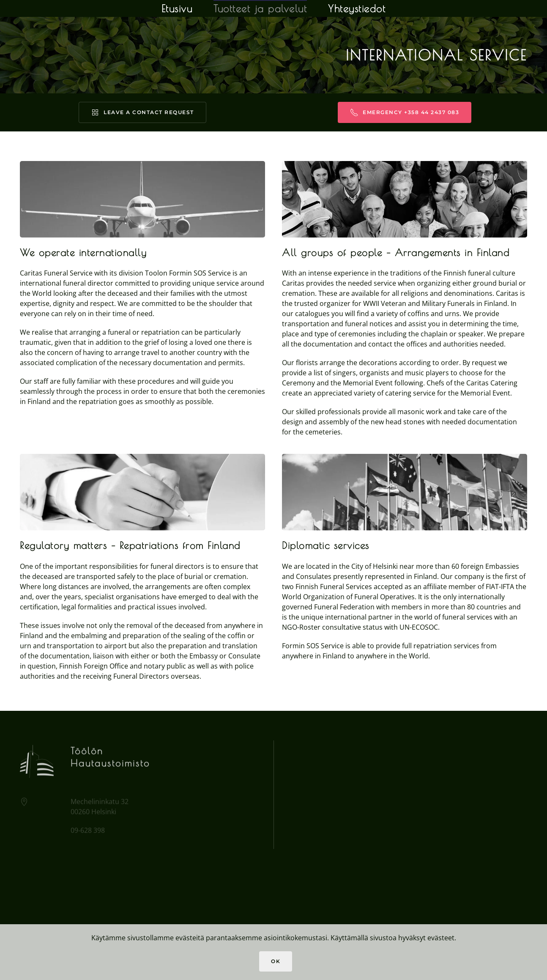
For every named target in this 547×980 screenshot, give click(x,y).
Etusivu (177, 8)
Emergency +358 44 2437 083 (405, 112)
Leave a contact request (142, 112)
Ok (276, 961)
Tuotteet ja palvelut (260, 8)
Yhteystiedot (357, 8)
